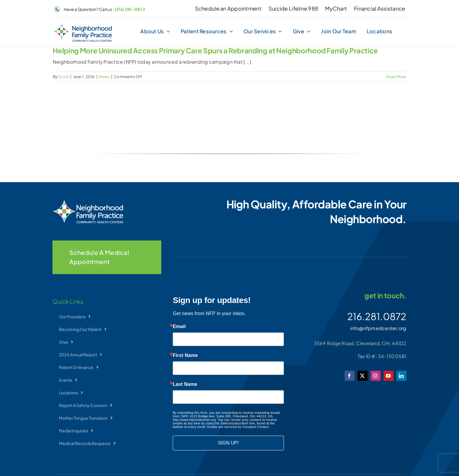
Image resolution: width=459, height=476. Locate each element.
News (104, 77)
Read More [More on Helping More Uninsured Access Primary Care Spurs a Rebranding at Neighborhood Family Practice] (396, 77)
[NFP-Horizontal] (83, 26)
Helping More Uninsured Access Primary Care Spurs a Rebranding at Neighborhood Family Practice (215, 50)
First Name (185, 355)
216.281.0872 (377, 316)
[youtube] (389, 376)
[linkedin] (402, 376)
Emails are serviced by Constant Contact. (238, 427)
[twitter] (363, 376)
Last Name (185, 384)
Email (179, 327)
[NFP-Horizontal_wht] (88, 202)
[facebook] (350, 376)
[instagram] (376, 376)
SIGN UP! (228, 443)
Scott (63, 77)
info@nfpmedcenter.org (378, 328)
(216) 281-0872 (130, 9)
